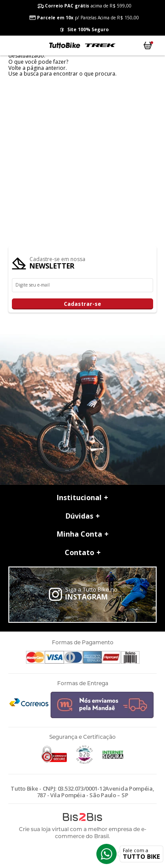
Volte (15, 68)
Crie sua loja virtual (44, 829)
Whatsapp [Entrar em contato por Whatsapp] (106, 854)
